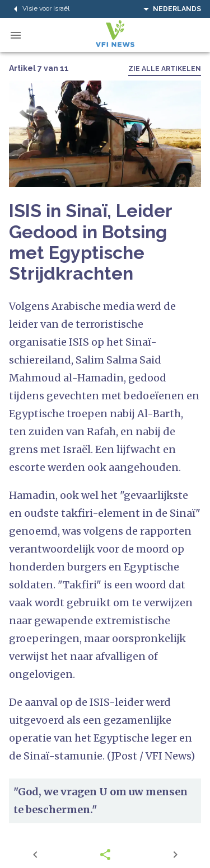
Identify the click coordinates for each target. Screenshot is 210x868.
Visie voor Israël (39, 9)
